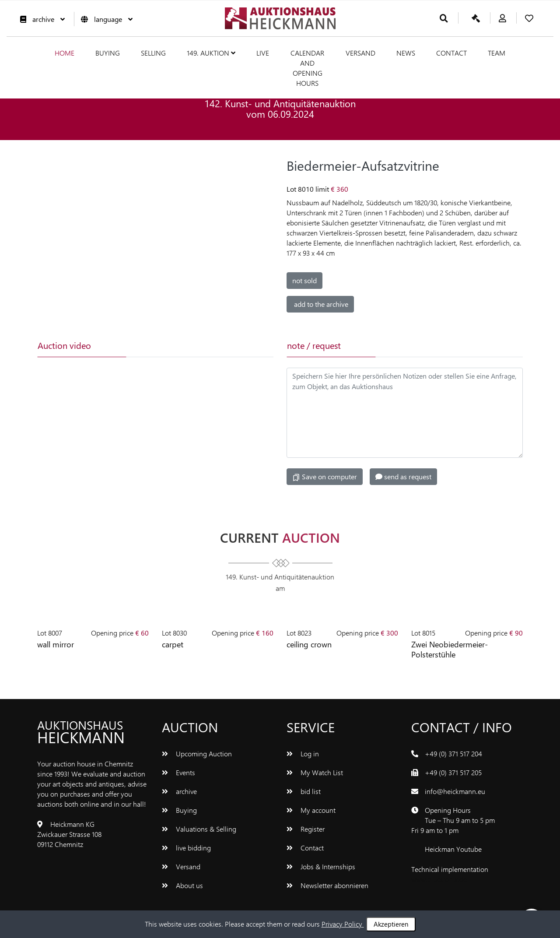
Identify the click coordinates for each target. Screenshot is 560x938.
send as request (403, 476)
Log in (303, 753)
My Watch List (315, 771)
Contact (451, 53)
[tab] (169, 345)
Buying (108, 53)
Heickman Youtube (453, 848)
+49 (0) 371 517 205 (453, 771)
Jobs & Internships (321, 866)
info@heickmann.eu (455, 790)
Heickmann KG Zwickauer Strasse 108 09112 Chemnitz (69, 833)
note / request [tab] (314, 345)
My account (311, 809)
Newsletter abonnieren (327, 884)
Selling (153, 53)
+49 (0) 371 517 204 (453, 753)
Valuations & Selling (199, 828)
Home (65, 53)
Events (178, 771)
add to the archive (320, 304)
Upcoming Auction (197, 753)
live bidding (186, 847)
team (497, 53)
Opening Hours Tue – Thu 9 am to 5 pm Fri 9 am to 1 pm (453, 819)
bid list (304, 790)
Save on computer (325, 476)
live (263, 53)
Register (306, 828)
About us (182, 884)
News (406, 53)
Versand (360, 53)
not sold (304, 280)
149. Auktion (211, 53)
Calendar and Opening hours (307, 68)
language (105, 19)
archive (40, 19)
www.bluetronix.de (439, 878)
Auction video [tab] (64, 345)
